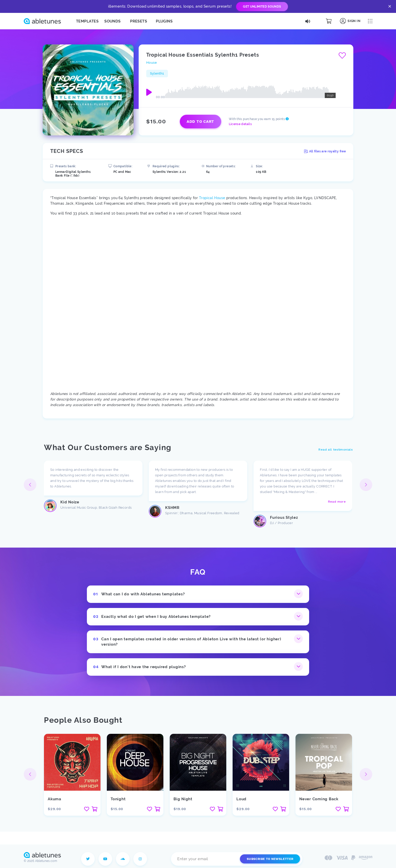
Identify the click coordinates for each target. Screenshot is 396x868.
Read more (337, 502)
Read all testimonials (336, 450)
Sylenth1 (157, 73)
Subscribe (270, 859)
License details (240, 124)
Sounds (113, 21)
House (152, 63)
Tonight (118, 799)
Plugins (164, 21)
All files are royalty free (325, 151)
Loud (241, 799)
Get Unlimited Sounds (262, 7)
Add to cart (200, 122)
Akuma (55, 799)
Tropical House (212, 198)
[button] (366, 485)
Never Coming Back (319, 799)
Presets (139, 21)
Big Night (183, 799)
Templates (87, 21)
